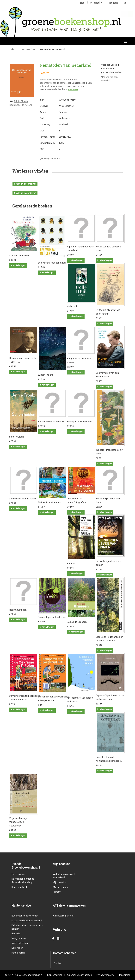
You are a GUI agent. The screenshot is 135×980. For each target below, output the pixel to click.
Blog (82, 3)
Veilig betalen (19, 938)
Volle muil (72, 306)
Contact (58, 963)
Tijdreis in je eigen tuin (50, 503)
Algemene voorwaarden (79, 975)
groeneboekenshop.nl (32, 975)
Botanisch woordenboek (51, 422)
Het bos (71, 564)
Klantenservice (55, 975)
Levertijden (17, 948)
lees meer (73, 89)
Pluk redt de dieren (19, 256)
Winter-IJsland (46, 375)
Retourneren (18, 953)
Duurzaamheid (19, 887)
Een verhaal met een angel (52, 263)
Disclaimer (125, 975)
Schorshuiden (16, 437)
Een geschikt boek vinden (25, 916)
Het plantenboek (18, 610)
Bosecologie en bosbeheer (52, 617)
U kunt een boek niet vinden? (27, 921)
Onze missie (18, 874)
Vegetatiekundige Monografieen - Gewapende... (18, 822)
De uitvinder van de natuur (23, 499)
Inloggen (113, 3)
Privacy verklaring (106, 975)
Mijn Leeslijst (60, 882)
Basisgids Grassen (77, 622)
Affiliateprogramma (63, 916)
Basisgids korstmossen (79, 422)
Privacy (57, 892)
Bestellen (16, 934)
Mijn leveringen (61, 887)
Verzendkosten (20, 943)
